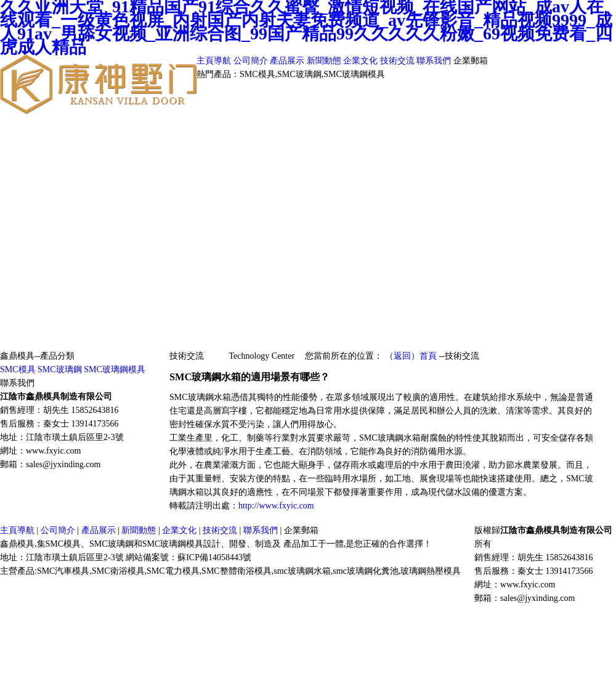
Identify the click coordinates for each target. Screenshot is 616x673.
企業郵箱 (471, 61)
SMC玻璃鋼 (60, 369)
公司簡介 (252, 61)
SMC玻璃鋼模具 (115, 369)
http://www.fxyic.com (276, 506)
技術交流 (399, 61)
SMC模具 (18, 369)
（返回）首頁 (411, 356)
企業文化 (360, 61)
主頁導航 (215, 61)
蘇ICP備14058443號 (214, 557)
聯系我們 (435, 61)
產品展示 (288, 61)
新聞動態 (325, 61)
